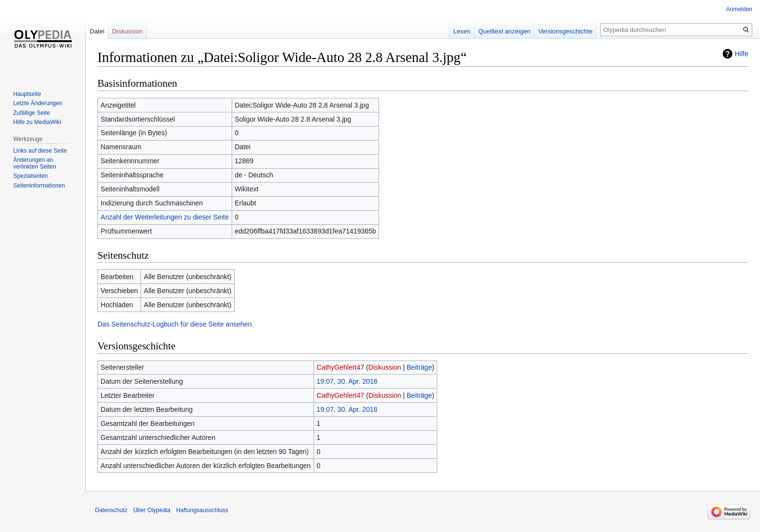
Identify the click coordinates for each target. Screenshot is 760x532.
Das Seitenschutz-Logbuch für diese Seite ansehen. (175, 324)
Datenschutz (111, 510)
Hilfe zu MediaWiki (37, 122)
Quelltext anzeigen (505, 31)
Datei (97, 31)
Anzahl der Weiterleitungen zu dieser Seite (165, 217)
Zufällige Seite (32, 113)
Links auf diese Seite (40, 151)
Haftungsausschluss (202, 510)
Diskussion (385, 367)
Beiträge (419, 367)
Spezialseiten (30, 176)
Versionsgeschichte (565, 31)
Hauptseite (27, 94)
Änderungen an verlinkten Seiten (35, 163)
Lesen (462, 31)
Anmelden (739, 9)
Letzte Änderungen (38, 103)
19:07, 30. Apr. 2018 (347, 381)
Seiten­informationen (39, 186)
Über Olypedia (152, 510)
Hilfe (742, 54)
